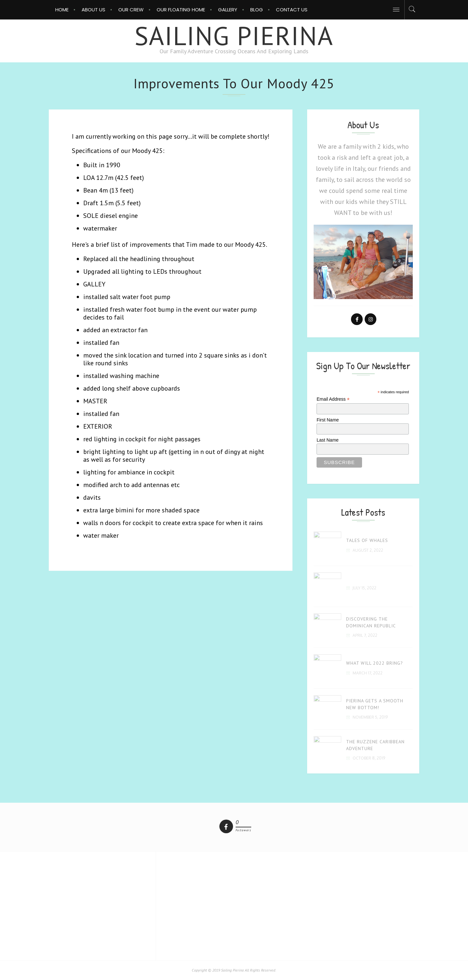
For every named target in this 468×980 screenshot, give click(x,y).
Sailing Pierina (234, 36)
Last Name (328, 440)
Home (62, 10)
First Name (328, 420)
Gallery (228, 10)
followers (244, 830)
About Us (93, 10)
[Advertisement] (234, 905)
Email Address (333, 399)
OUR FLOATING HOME (181, 10)
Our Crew (131, 10)
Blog (257, 10)
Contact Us (292, 10)
